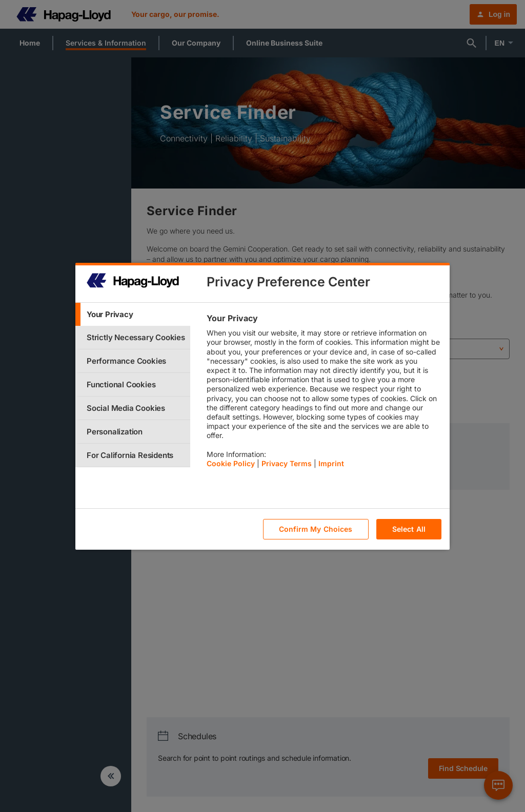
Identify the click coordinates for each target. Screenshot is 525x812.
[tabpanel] (324, 393)
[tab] (133, 314)
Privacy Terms (287, 463)
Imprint (331, 463)
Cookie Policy (231, 463)
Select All (409, 529)
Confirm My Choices (316, 529)
